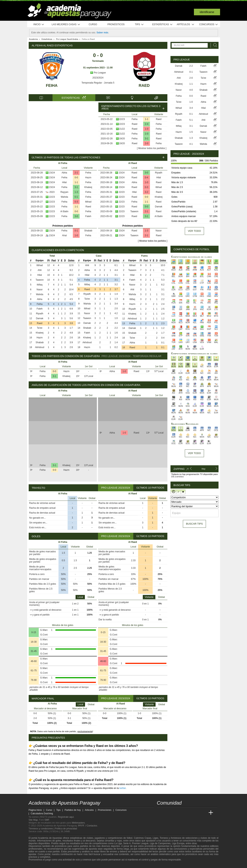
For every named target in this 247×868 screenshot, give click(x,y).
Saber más (102, 33)
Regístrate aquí (66, 817)
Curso (93, 24)
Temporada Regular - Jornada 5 (98, 83)
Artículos (185, 25)
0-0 (76, 178)
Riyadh (159, 173)
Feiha (52, 85)
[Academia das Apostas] (167, 813)
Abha (64, 173)
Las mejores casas (66, 25)
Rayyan (64, 192)
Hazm (88, 178)
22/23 (122, 119)
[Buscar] (214, 45)
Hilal (64, 182)
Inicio (39, 25)
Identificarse (207, 12)
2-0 (147, 143)
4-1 (191, 144)
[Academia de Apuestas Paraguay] (160, 813)
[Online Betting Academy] (182, 813)
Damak (159, 207)
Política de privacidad (66, 829)
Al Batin (64, 211)
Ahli (40, 270)
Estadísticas (162, 25)
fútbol (130, 838)
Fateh (88, 216)
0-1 (76, 197)
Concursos (209, 25)
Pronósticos (116, 24)
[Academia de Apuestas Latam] (196, 813)
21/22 (122, 129)
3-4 (191, 108)
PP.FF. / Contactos (88, 826)
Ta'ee (40, 328)
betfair (123, 788)
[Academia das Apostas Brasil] (175, 813)
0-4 (146, 178)
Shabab (88, 231)
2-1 (76, 173)
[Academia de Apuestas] (189, 813)
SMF (47, 820)
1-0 (147, 129)
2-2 (191, 66)
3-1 (147, 139)
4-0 (191, 90)
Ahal (64, 235)
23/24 (52, 173)
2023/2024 (98, 78)
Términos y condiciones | (42, 829)
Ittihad (88, 202)
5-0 (146, 207)
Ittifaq (40, 285)
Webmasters (78, 823)
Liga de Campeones (160, 843)
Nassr (159, 231)
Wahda (64, 197)
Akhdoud (40, 347)
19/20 (122, 139)
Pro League (98, 73)
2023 (52, 192)
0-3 (76, 202)
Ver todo (194, 231)
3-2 (146, 192)
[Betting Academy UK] (204, 813)
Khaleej (88, 187)
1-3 (76, 192)
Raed (144, 85)
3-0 (76, 216)
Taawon (134, 211)
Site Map (33, 820)
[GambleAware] (39, 865)
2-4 (147, 124)
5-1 (191, 120)
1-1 (147, 119)
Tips (139, 25)
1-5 (191, 132)
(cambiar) (179, 477)
